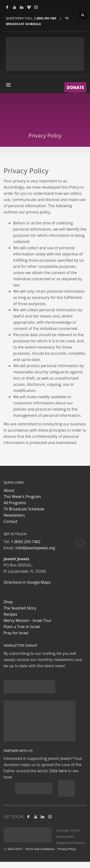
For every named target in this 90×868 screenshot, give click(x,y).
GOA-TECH (15, 849)
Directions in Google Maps (27, 582)
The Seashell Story (20, 608)
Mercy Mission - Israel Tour (28, 620)
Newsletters (14, 515)
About (9, 490)
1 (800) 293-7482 (45, 18)
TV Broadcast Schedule (24, 509)
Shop (8, 602)
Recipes (10, 614)
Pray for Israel (16, 633)
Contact (10, 521)
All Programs (15, 503)
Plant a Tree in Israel (22, 627)
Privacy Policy (67, 849)
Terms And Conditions (40, 849)
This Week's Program (22, 497)
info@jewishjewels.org (35, 548)
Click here (58, 771)
